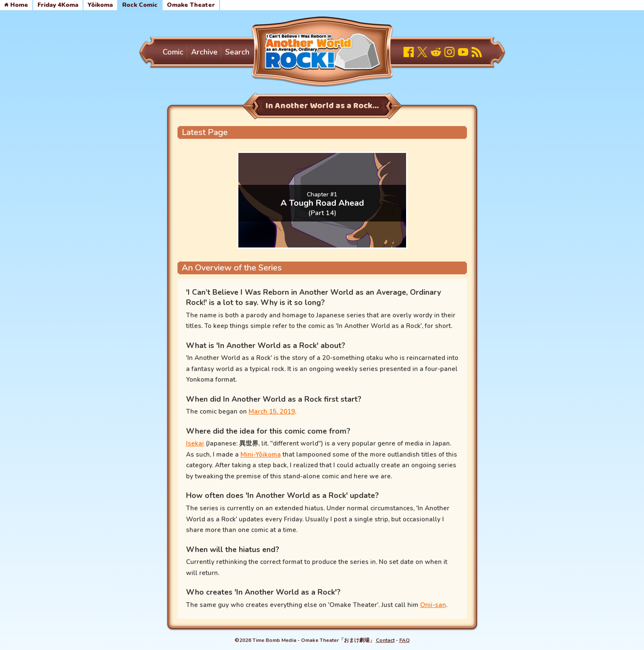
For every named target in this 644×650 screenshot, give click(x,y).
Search (237, 52)
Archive (204, 52)
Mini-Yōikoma (261, 454)
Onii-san (433, 605)
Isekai (195, 443)
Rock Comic (140, 5)
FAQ (405, 640)
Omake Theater (191, 5)
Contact (385, 640)
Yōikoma (100, 5)
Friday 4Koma (58, 5)
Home (16, 5)
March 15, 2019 (272, 411)
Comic (173, 52)
